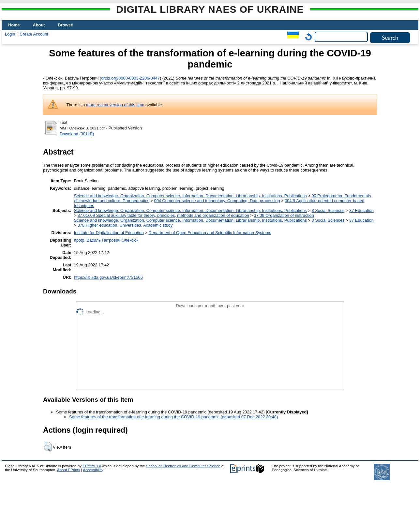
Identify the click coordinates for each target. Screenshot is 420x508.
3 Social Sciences (328, 210)
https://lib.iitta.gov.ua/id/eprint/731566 (108, 277)
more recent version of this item (115, 105)
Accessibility (93, 470)
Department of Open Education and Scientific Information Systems (210, 233)
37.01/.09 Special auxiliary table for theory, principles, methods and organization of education (163, 215)
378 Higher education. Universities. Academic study (125, 225)
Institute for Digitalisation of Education (109, 233)
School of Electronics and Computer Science (183, 466)
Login (10, 34)
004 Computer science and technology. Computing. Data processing (217, 201)
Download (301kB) (77, 134)
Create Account (34, 34)
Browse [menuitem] (66, 25)
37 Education (361, 210)
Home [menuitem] (14, 25)
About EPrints (68, 470)
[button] (48, 447)
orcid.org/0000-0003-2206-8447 (130, 78)
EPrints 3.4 (92, 466)
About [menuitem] (39, 25)
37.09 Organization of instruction (284, 215)
